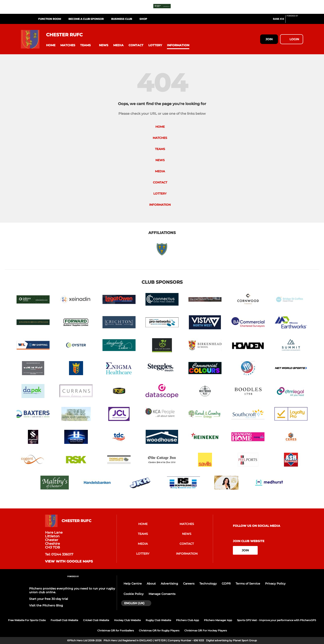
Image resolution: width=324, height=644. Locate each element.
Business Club (122, 19)
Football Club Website (64, 620)
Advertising (169, 584)
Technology (208, 584)
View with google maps (69, 561)
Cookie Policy (134, 594)
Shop (143, 19)
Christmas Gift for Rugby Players (159, 630)
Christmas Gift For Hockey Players (206, 630)
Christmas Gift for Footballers (116, 630)
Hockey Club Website (127, 620)
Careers (189, 584)
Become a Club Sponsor (86, 19)
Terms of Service (248, 584)
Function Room (50, 19)
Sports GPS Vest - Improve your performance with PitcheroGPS (276, 620)
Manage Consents (162, 594)
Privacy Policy (275, 584)
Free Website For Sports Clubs (27, 620)
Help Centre (133, 584)
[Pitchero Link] (295, 21)
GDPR (226, 584)
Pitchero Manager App (218, 620)
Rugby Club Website (158, 620)
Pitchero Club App (188, 620)
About (151, 584)
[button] (51, 45)
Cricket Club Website (96, 620)
